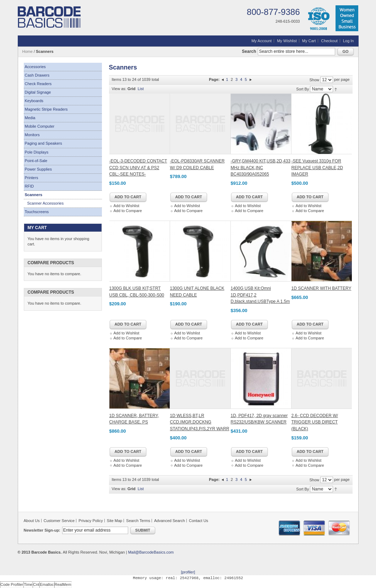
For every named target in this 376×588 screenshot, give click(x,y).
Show (314, 80)
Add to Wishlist (127, 206)
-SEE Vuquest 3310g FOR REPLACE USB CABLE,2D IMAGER (317, 168)
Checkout (329, 41)
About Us (32, 521)
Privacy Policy (91, 521)
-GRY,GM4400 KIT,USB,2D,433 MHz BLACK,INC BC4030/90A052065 (261, 168)
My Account (261, 41)
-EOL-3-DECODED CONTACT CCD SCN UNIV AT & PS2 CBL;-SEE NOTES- (138, 168)
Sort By (303, 89)
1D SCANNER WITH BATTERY (321, 288)
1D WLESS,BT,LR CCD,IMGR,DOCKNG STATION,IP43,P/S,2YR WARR (200, 422)
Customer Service (59, 521)
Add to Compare (128, 211)
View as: (119, 89)
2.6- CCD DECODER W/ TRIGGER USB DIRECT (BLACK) (315, 422)
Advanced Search (170, 521)
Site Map (115, 521)
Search (249, 51)
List (141, 89)
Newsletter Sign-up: (42, 530)
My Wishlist (287, 41)
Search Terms (138, 521)
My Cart (309, 41)
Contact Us (198, 521)
